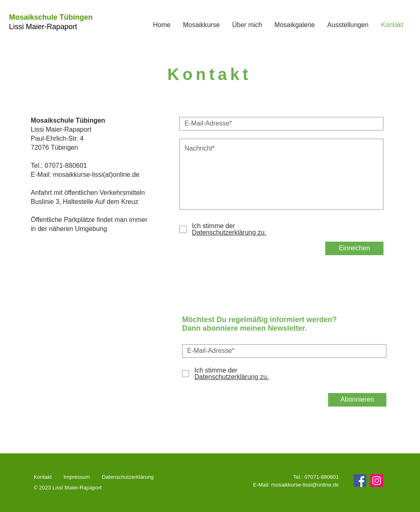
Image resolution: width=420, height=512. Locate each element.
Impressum (77, 477)
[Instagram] (377, 481)
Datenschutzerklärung (128, 477)
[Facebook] (360, 481)
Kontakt (43, 477)
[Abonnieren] (357, 400)
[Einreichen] (354, 248)
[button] (201, 25)
